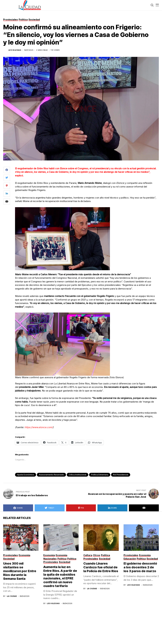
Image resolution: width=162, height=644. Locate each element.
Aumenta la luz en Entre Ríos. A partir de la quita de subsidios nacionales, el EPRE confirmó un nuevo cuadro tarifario (60, 576)
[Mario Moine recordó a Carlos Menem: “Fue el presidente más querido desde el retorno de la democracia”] (62, 238)
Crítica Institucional (78, 475)
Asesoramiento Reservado (51, 475)
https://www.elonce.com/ (39, 427)
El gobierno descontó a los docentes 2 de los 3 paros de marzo (140, 567)
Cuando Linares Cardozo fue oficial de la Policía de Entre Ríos (101, 567)
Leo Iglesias (15, 50)
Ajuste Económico (26, 475)
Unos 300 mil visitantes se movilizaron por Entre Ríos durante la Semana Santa (20, 571)
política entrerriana (100, 475)
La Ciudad (12, 596)
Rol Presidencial (121, 475)
